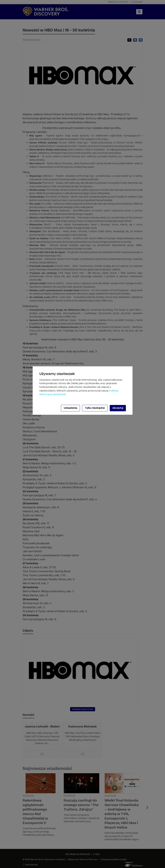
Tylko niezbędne (95, 408)
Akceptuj (118, 408)
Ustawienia (70, 408)
